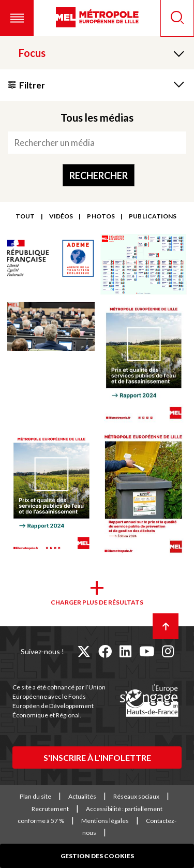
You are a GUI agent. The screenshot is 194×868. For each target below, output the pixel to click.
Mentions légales (105, 821)
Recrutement (50, 809)
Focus (32, 53)
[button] (17, 18)
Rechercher (99, 175)
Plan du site (35, 796)
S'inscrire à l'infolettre (97, 757)
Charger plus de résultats (97, 602)
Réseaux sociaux (136, 796)
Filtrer (32, 85)
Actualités (82, 796)
